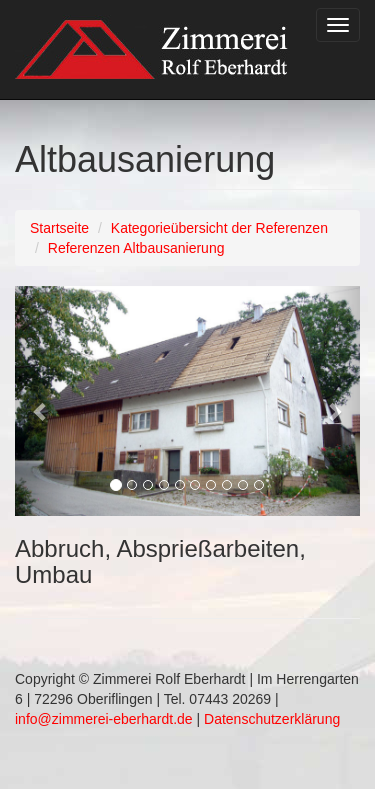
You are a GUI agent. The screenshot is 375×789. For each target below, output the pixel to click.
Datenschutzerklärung (272, 719)
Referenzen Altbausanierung (136, 248)
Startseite (59, 228)
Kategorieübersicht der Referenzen (219, 228)
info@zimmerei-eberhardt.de (104, 719)
